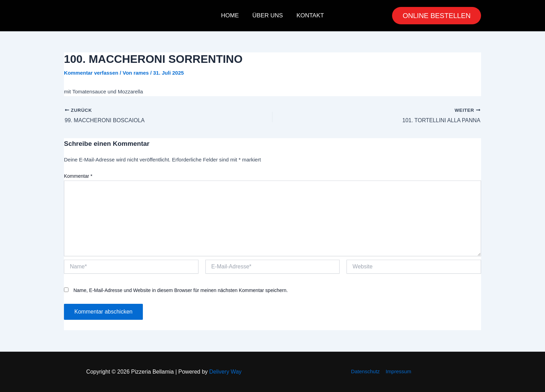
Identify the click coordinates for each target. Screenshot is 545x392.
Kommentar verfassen (91, 73)
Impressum (398, 371)
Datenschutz (365, 371)
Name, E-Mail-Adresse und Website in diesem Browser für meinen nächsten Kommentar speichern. (181, 290)
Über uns (268, 15)
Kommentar (78, 176)
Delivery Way (226, 372)
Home (232, 15)
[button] (437, 16)
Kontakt (308, 15)
